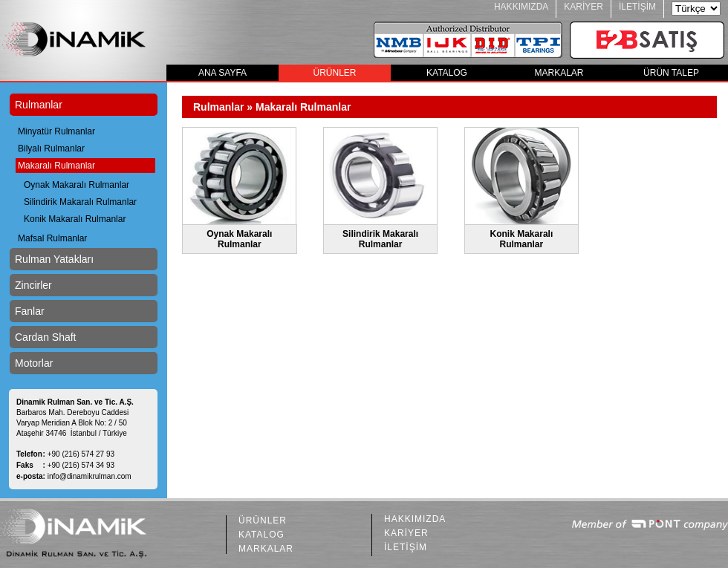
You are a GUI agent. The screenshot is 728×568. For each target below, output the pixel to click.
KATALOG (447, 73)
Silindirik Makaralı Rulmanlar (80, 202)
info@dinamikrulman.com (90, 476)
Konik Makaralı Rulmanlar (75, 219)
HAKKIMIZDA (521, 7)
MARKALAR (559, 73)
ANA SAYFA (222, 73)
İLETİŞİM (637, 7)
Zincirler (33, 285)
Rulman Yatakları (54, 259)
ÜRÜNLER (334, 73)
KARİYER (584, 7)
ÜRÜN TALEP (671, 73)
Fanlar (30, 311)
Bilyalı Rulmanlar (51, 148)
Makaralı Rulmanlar (56, 166)
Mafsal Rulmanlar (52, 238)
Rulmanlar (39, 105)
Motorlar (34, 363)
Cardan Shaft (46, 337)
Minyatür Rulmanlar (56, 131)
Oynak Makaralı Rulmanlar (77, 185)
